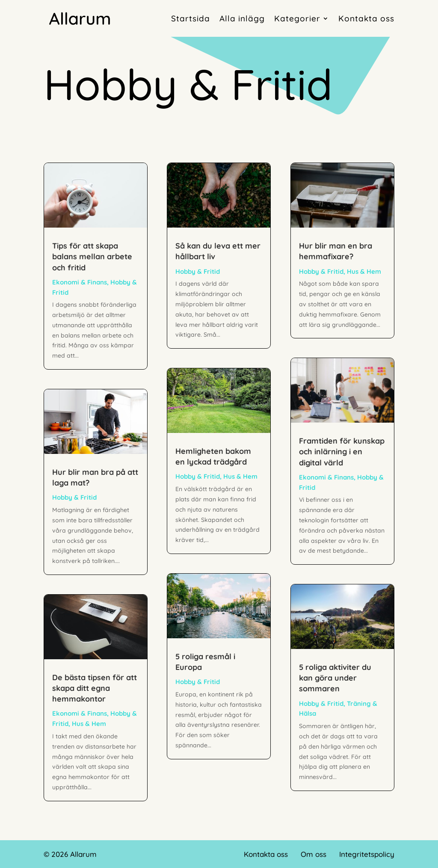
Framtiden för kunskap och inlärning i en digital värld (342, 452)
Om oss (314, 854)
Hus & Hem (89, 724)
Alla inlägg (242, 18)
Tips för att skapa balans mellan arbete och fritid (92, 256)
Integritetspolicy (367, 854)
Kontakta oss (366, 18)
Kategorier (297, 18)
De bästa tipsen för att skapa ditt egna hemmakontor (95, 688)
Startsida (191, 18)
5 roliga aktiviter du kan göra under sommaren (335, 678)
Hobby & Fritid (74, 497)
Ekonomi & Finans (80, 282)
